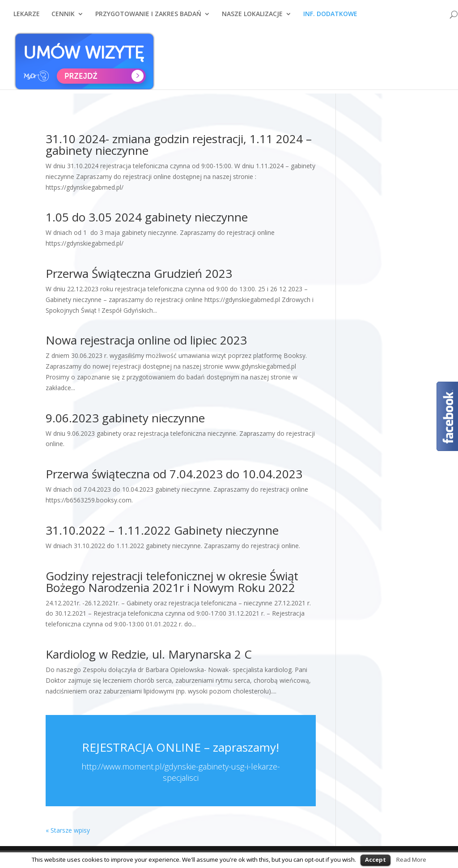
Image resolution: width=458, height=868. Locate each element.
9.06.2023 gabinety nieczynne (125, 418)
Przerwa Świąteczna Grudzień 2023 (139, 273)
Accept (375, 859)
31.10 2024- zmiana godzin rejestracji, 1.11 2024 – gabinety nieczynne (179, 145)
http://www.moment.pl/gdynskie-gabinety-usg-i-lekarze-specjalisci (181, 772)
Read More (411, 859)
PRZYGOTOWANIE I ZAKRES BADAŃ (148, 18)
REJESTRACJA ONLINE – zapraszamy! (180, 747)
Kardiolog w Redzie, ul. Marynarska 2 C (149, 654)
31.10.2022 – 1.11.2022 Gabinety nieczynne (162, 530)
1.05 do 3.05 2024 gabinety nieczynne (147, 217)
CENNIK (63, 18)
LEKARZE (27, 18)
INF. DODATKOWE (330, 18)
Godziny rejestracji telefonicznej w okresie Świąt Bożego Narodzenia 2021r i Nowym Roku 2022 (172, 582)
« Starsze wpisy (68, 830)
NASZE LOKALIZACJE (252, 18)
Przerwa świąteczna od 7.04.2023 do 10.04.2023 (174, 474)
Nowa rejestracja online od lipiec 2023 (146, 340)
